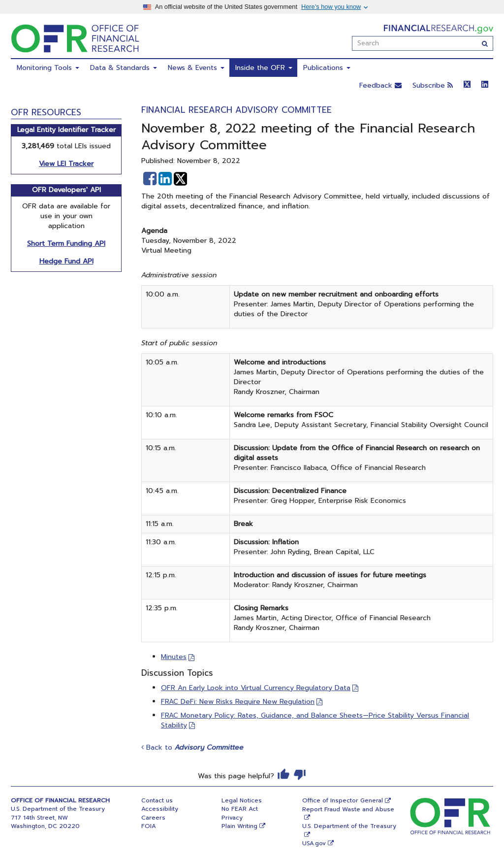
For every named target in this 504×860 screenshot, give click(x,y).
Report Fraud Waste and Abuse (348, 809)
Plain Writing (239, 826)
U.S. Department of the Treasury (349, 826)
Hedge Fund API (66, 261)
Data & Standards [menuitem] (124, 68)
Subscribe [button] (433, 85)
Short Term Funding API (66, 244)
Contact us (157, 800)
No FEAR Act (240, 809)
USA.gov (314, 843)
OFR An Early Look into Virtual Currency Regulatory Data (256, 688)
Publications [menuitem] (327, 68)
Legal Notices (242, 800)
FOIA (149, 826)
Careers (153, 818)
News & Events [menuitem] (196, 68)
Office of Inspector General (343, 800)
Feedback (380, 85)
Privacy (232, 818)
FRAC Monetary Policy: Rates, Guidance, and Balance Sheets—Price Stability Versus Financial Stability (315, 720)
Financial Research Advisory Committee (236, 110)
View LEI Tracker (66, 164)
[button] (150, 179)
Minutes (174, 657)
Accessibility (160, 809)
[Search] (485, 43)
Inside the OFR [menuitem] (264, 68)
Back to (192, 747)
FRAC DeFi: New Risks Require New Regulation (238, 702)
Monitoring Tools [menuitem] (48, 68)
